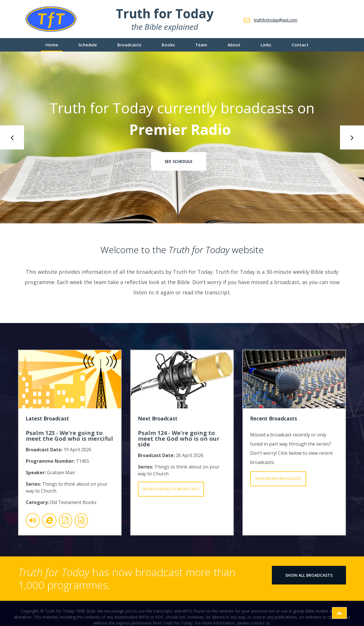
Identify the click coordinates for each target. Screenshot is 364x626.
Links (266, 45)
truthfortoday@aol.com (276, 20)
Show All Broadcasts (309, 575)
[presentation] (12, 137)
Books (168, 45)
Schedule (88, 45)
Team (201, 45)
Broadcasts (129, 45)
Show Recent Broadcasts (278, 479)
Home (52, 45)
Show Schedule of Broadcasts (171, 489)
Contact (300, 45)
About (234, 45)
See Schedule (179, 161)
